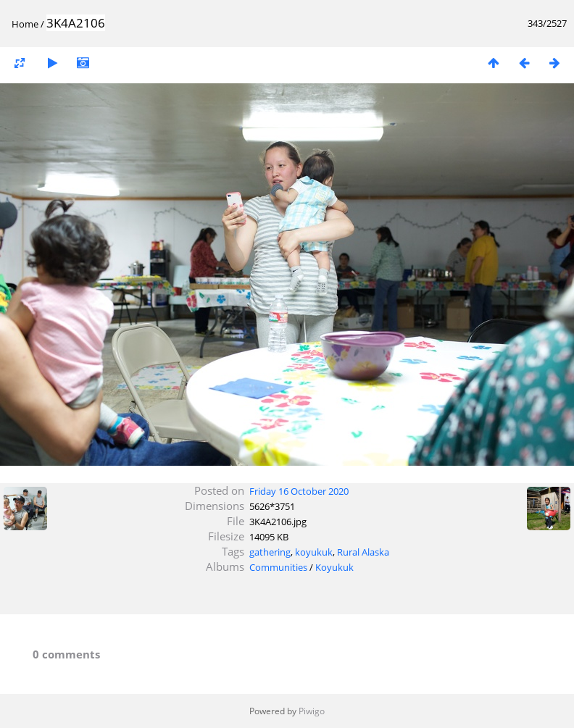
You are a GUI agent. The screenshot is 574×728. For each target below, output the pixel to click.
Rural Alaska (363, 552)
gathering (270, 552)
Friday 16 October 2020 (299, 491)
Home (25, 24)
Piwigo (312, 711)
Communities (278, 567)
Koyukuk (334, 567)
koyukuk (314, 552)
